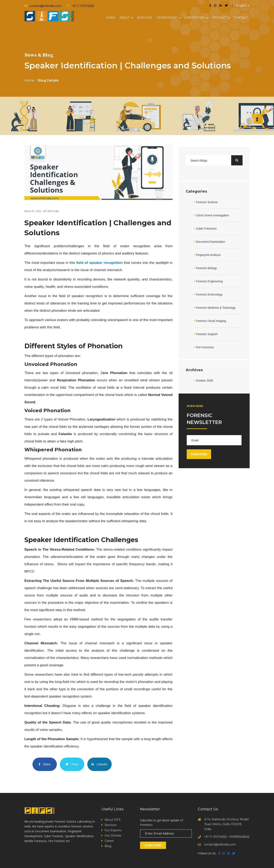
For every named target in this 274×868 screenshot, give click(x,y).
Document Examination (211, 242)
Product (219, 18)
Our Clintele (113, 836)
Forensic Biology (206, 268)
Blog (108, 846)
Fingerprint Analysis (208, 255)
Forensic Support (207, 334)
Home (111, 18)
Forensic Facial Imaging (211, 321)
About (125, 18)
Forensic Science (207, 202)
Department (167, 18)
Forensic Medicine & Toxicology (216, 308)
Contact (241, 18)
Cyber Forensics (206, 229)
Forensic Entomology (209, 294)
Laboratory (195, 18)
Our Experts (113, 830)
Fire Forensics (205, 347)
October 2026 (204, 381)
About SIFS (113, 820)
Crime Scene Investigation (212, 215)
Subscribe (153, 845)
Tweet (72, 764)
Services (145, 18)
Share (45, 764)
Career (109, 841)
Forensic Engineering (209, 281)
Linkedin (99, 764)
